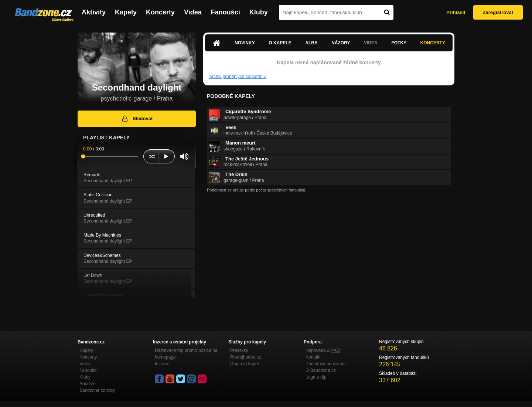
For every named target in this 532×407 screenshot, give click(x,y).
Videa (193, 12)
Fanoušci (226, 12)
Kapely (126, 12)
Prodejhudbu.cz (245, 357)
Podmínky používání (326, 364)
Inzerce (162, 364)
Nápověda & (323, 350)
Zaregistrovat (498, 12)
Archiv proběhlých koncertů (238, 77)
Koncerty (160, 12)
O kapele (280, 43)
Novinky (245, 43)
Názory (341, 43)
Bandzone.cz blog (97, 390)
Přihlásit (456, 12)
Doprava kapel (244, 364)
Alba (311, 43)
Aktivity (94, 12)
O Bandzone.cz (321, 370)
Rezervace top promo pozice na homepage (186, 354)
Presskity (239, 350)
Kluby (259, 12)
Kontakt (313, 357)
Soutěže (88, 384)
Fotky (399, 43)
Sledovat (137, 119)
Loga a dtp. (317, 377)
